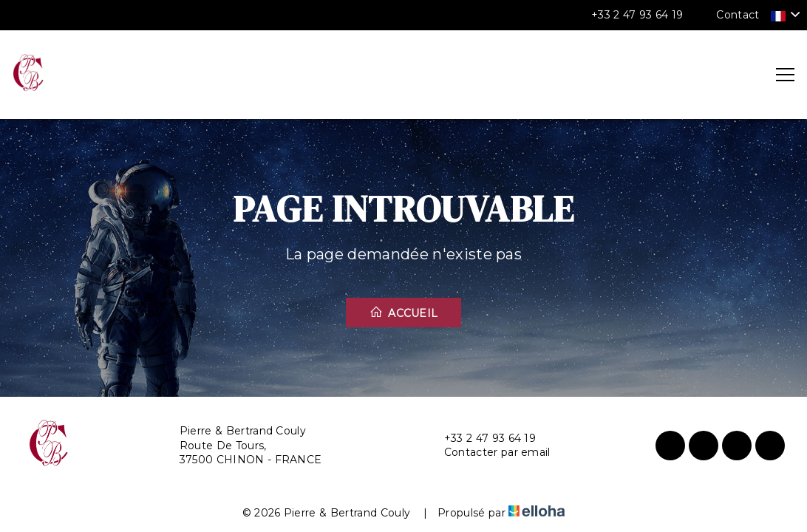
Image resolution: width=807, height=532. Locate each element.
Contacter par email (489, 453)
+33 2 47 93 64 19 (481, 439)
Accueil (404, 313)
